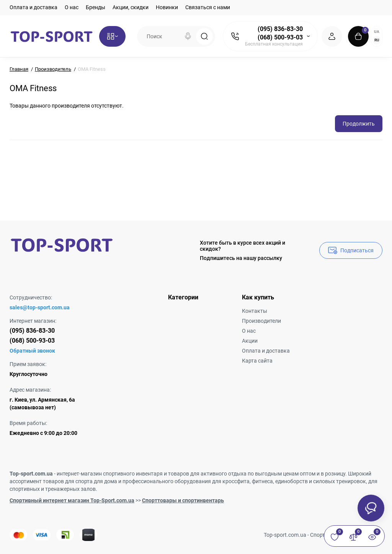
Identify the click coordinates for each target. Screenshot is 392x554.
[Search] (188, 36)
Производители (261, 321)
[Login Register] (332, 36)
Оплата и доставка (33, 7)
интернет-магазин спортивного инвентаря (110, 474)
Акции (250, 341)
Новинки (167, 7)
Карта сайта (257, 361)
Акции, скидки (131, 7)
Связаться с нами (208, 7)
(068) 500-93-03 (280, 37)
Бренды (96, 7)
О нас (72, 7)
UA (377, 32)
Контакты (255, 311)
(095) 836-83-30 (280, 29)
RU (377, 40)
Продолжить (359, 124)
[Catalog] (112, 36)
